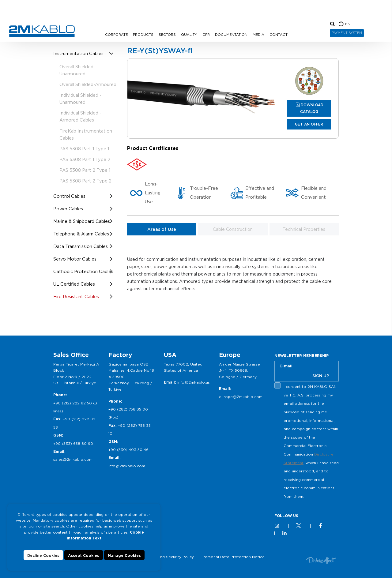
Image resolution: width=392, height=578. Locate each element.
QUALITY (189, 35)
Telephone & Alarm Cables (81, 234)
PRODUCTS (143, 35)
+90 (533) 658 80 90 (73, 443)
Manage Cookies (124, 561)
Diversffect (321, 560)
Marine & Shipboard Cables (82, 221)
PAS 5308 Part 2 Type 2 (85, 181)
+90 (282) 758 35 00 (128, 409)
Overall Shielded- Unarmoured (77, 70)
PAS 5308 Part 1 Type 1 (84, 149)
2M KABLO (42, 31)
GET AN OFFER (309, 124)
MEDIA (258, 35)
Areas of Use (162, 229)
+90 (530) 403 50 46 (128, 450)
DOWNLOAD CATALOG (312, 108)
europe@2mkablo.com (241, 397)
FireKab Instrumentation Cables (86, 134)
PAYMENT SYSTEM (347, 33)
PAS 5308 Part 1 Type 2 (85, 159)
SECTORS (167, 35)
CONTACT (279, 35)
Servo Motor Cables (75, 259)
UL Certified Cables (74, 284)
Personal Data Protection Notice (234, 557)
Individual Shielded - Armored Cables (80, 116)
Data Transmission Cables (81, 246)
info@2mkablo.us (194, 382)
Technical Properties (304, 229)
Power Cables (68, 209)
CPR (206, 35)
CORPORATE (116, 35)
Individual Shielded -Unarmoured (80, 99)
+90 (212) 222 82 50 (73, 403)
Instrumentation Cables (78, 53)
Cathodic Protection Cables (83, 271)
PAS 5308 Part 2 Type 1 (85, 170)
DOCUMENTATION (231, 35)
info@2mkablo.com (127, 466)
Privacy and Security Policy (168, 557)
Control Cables (69, 196)
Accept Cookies (84, 561)
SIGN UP (321, 376)
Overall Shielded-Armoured (88, 84)
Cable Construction (233, 229)
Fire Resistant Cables (76, 297)
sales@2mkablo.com (73, 459)
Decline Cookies (43, 561)
